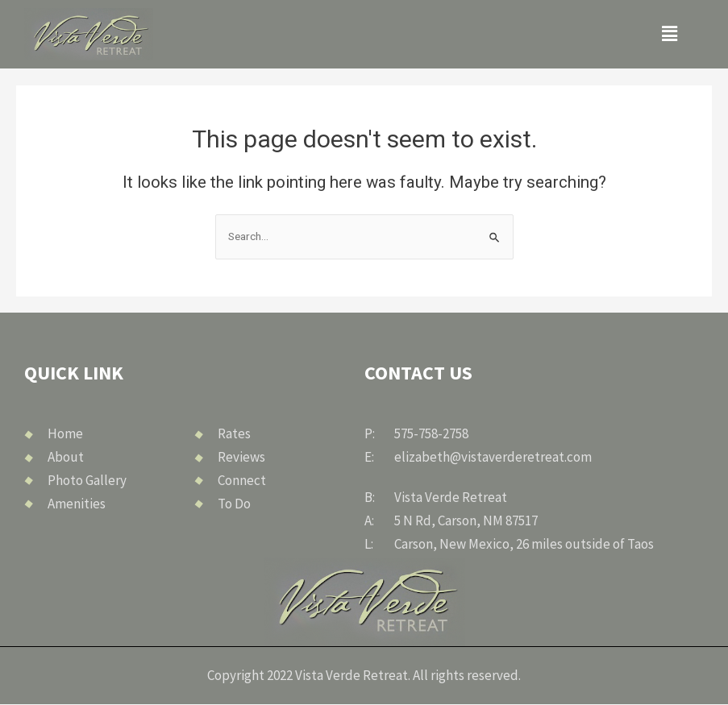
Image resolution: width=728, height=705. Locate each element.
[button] (670, 34)
